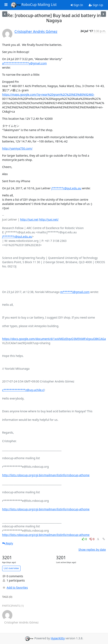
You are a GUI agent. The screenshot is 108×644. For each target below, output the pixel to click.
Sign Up (96, 5)
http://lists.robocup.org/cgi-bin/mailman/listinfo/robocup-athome (46, 475)
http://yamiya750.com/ (17, 148)
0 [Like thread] (85, 539)
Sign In (77, 5)
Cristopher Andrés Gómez (36, 31)
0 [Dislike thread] (92, 539)
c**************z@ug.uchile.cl (23, 390)
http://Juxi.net (29, 219)
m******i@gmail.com (75, 292)
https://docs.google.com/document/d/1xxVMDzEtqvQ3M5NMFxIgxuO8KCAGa (54, 339)
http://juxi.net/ (49, 219)
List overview (11, 568)
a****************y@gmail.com (25, 63)
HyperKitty (58, 638)
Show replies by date (92, 550)
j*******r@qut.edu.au (66, 188)
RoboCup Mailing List (34, 5)
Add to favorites (15, 587)
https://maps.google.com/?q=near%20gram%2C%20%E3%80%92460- (48, 94)
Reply (8, 543)
